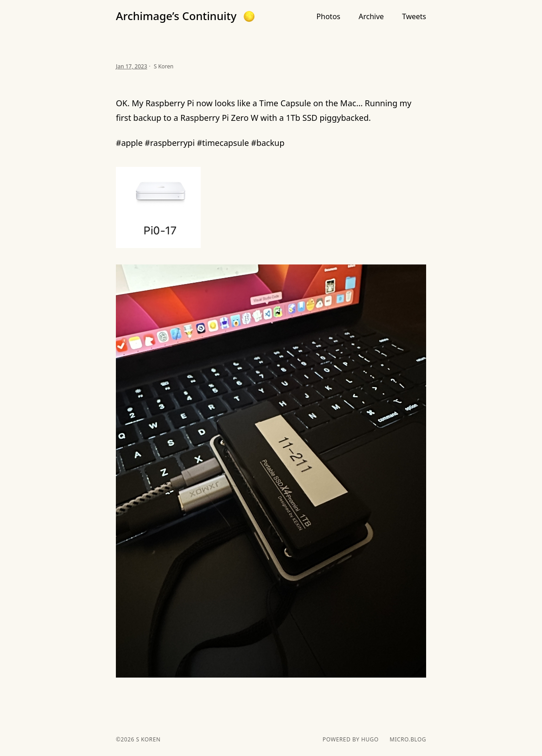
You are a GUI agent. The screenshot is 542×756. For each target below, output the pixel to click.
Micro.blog (408, 740)
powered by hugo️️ (351, 740)
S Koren (147, 739)
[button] (249, 16)
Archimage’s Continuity (176, 16)
